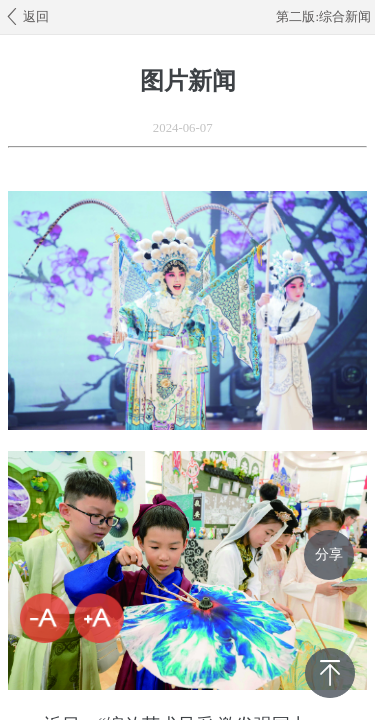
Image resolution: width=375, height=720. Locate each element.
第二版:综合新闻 (323, 17)
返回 (26, 16)
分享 (329, 554)
